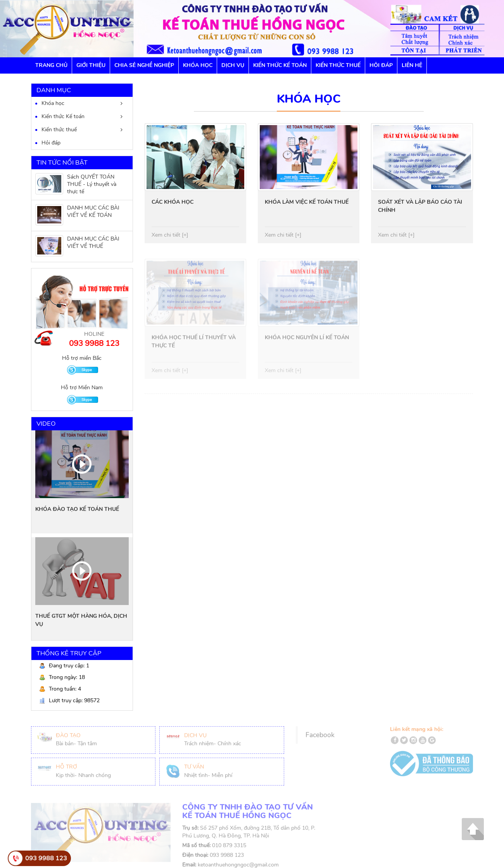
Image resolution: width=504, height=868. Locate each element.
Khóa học (198, 65)
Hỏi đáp (381, 65)
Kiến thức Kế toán (280, 65)
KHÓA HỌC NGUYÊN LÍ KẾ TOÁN (307, 340)
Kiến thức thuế (59, 130)
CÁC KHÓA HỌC (173, 202)
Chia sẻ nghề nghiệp (144, 65)
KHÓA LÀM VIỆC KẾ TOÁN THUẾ (307, 202)
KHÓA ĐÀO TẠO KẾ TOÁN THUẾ (77, 509)
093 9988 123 (46, 858)
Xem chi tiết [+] (170, 235)
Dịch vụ (233, 65)
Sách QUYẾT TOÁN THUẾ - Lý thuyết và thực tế (92, 184)
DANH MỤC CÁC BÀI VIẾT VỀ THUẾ (93, 242)
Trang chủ (51, 65)
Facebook (320, 737)
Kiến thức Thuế (338, 65)
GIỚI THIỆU (91, 65)
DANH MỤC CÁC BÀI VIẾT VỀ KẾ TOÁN (93, 211)
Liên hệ (412, 65)
